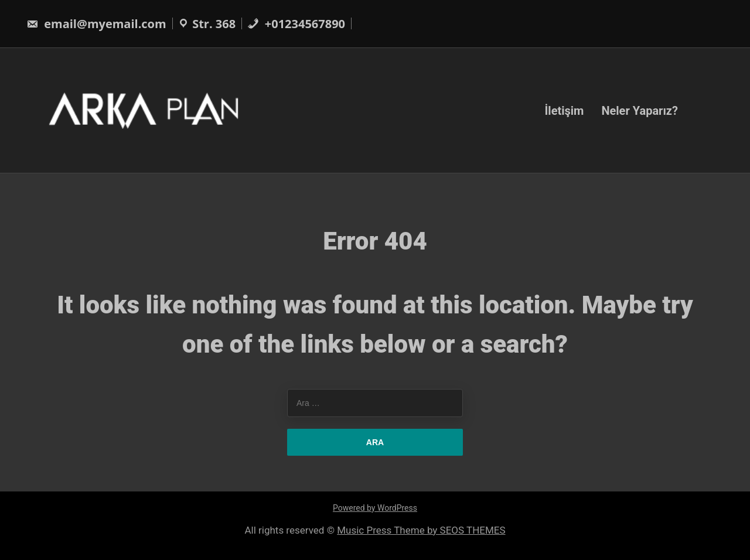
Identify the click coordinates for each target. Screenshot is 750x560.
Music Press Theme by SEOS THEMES (421, 530)
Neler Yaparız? (640, 110)
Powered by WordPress (375, 508)
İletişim (564, 110)
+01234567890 (296, 24)
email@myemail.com (96, 24)
